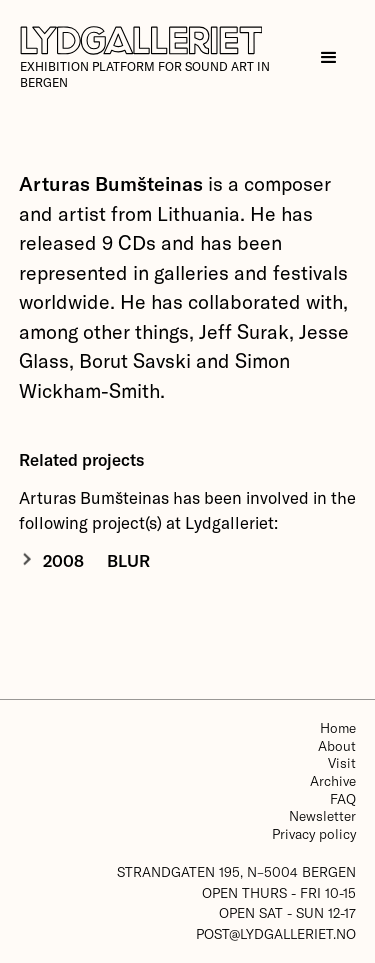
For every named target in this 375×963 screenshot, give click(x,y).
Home (338, 727)
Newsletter (322, 815)
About (337, 745)
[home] (160, 58)
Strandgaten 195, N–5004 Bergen (236, 871)
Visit (342, 762)
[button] (329, 58)
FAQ (343, 798)
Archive (333, 780)
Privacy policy (314, 833)
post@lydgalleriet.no (276, 933)
